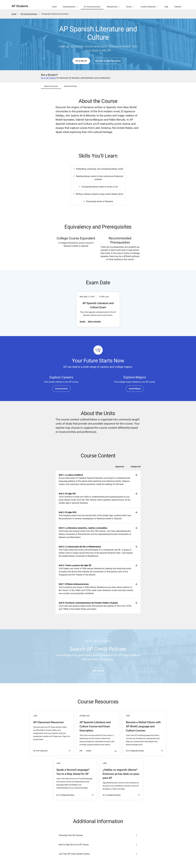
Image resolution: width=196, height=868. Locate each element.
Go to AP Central (48, 78)
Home (14, 14)
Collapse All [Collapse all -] (136, 467)
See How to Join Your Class (108, 61)
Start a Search (98, 671)
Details (83, 322)
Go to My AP (81, 61)
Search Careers (61, 389)
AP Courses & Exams (29, 14)
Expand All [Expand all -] (120, 467)
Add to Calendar (94, 322)
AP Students (20, 6)
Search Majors (135, 389)
